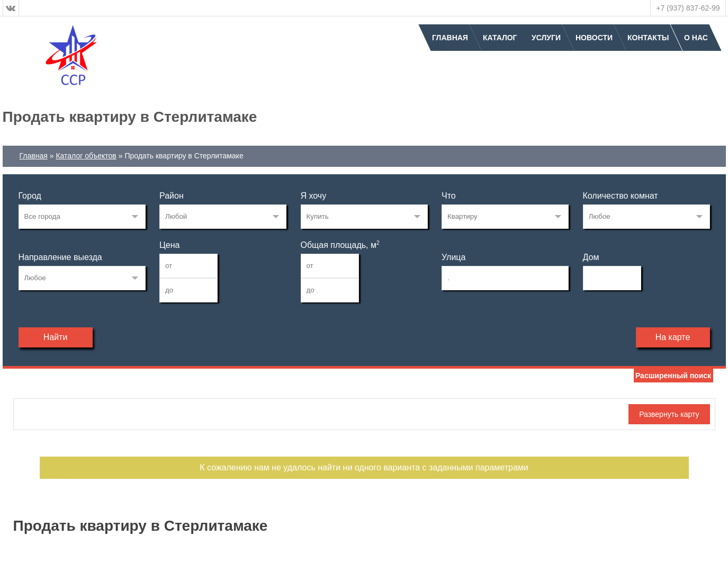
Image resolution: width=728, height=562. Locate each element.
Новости (594, 38)
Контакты (648, 38)
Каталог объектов (86, 156)
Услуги (546, 38)
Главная (450, 38)
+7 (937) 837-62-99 (688, 8)
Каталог (500, 38)
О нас (696, 38)
